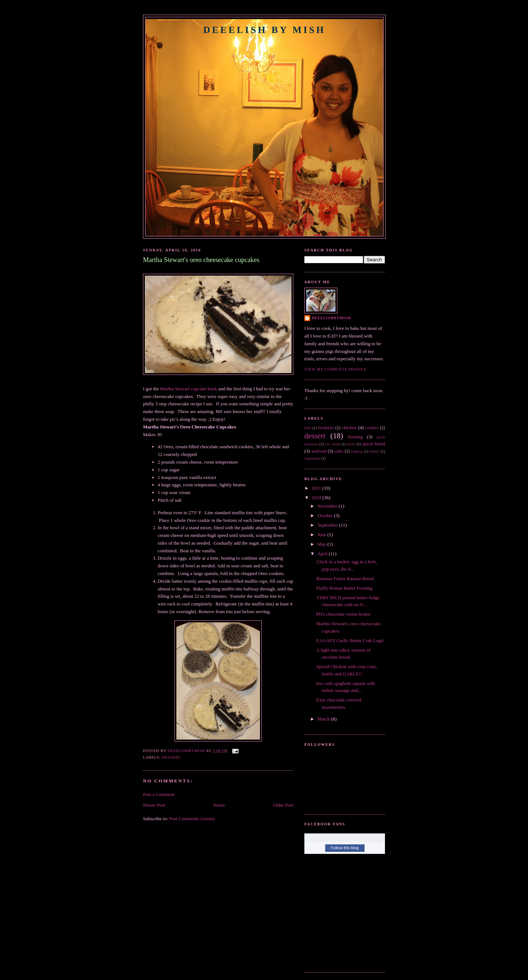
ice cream (333, 444)
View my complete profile (335, 369)
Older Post (283, 805)
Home (219, 805)
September (328, 525)
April (323, 554)
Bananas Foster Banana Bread (345, 579)
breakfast (326, 428)
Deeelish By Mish (264, 30)
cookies (372, 428)
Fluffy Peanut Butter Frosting (344, 588)
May (322, 544)
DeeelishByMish (331, 318)
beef (308, 428)
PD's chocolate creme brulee (343, 614)
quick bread (374, 444)
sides (339, 451)
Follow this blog (345, 848)
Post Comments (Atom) (192, 819)
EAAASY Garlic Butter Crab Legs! (350, 640)
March (324, 719)
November (328, 506)
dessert (171, 757)
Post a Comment (159, 794)
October (326, 515)
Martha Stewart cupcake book (189, 389)
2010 (317, 498)
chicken (349, 428)
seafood (319, 451)
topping (357, 451)
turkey (375, 451)
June (322, 535)
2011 (317, 488)
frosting (355, 437)
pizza (351, 444)
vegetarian (312, 458)
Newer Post (154, 805)
